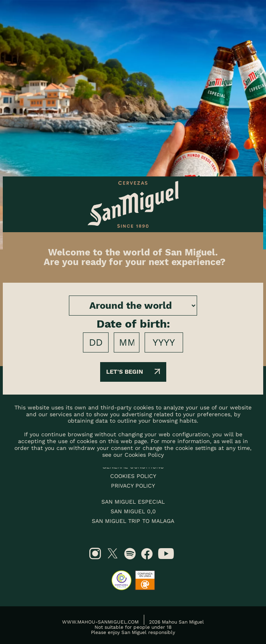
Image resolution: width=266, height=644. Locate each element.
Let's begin (133, 372)
